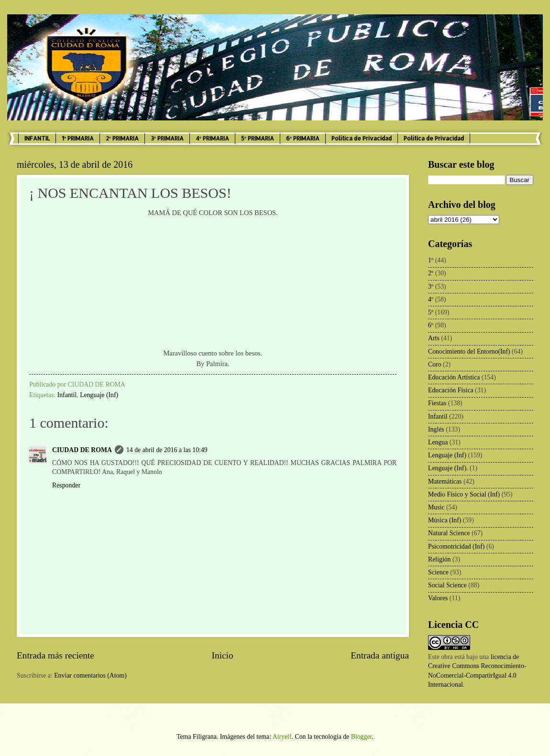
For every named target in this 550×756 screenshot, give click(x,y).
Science (438, 572)
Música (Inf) (445, 520)
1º (431, 260)
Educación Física (451, 390)
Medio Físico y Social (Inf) (464, 494)
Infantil (67, 395)
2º (431, 273)
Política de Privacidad (362, 138)
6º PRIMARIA (303, 138)
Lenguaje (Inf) (99, 395)
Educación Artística (454, 377)
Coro (435, 364)
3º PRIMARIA (167, 138)
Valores (438, 598)
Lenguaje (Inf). (448, 468)
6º (431, 325)
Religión (440, 559)
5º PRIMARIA (258, 138)
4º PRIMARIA (212, 138)
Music (436, 507)
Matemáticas (445, 481)
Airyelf (282, 737)
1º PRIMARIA (78, 138)
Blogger (362, 737)
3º (431, 286)
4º (431, 299)
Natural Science (449, 533)
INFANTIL (37, 138)
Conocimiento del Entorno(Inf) (469, 351)
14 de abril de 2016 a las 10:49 (167, 450)
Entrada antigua (380, 655)
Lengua (438, 442)
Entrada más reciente (55, 655)
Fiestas (437, 403)
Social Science (447, 585)
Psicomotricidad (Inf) (456, 546)
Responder (66, 485)
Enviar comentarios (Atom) (90, 675)
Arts (434, 338)
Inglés (436, 429)
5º (431, 312)
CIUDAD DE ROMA (82, 450)
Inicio (223, 655)
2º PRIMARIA (122, 138)
